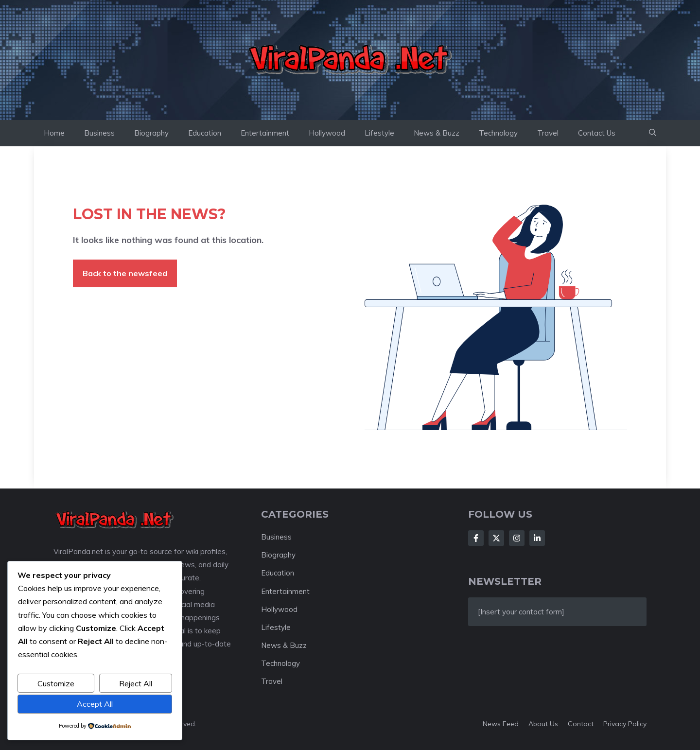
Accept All (95, 704)
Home (54, 133)
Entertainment (265, 133)
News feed (501, 724)
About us (543, 724)
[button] (653, 133)
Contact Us (597, 133)
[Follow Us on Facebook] (476, 538)
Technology (498, 133)
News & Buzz (437, 133)
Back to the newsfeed (125, 273)
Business (99, 133)
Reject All (136, 683)
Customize (56, 683)
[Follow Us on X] (496, 538)
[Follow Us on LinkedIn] (537, 538)
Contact (581, 724)
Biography (151, 133)
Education (205, 133)
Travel (548, 133)
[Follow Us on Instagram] (517, 538)
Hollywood (327, 133)
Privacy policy (625, 724)
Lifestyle (379, 133)
